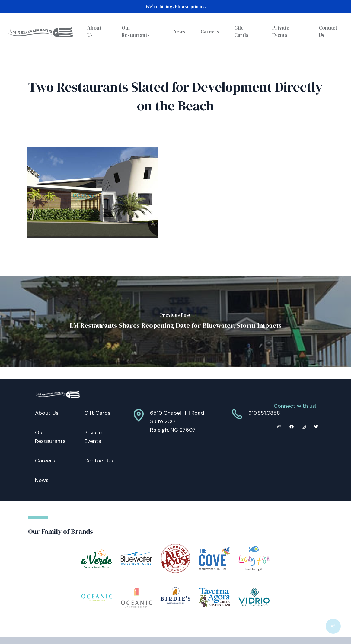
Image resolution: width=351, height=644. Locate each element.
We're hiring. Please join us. (176, 6)
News (42, 480)
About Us (47, 413)
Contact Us (99, 461)
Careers (45, 461)
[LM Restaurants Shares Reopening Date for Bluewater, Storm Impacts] (175, 322)
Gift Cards (97, 413)
